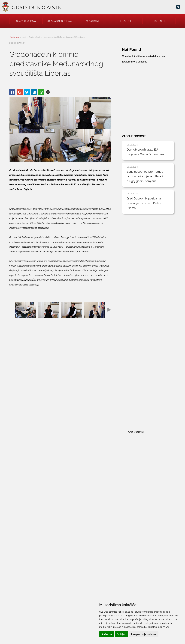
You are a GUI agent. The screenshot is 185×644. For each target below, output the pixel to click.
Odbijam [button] (121, 634)
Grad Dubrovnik (136, 432)
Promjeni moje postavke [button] (144, 634)
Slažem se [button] (107, 634)
